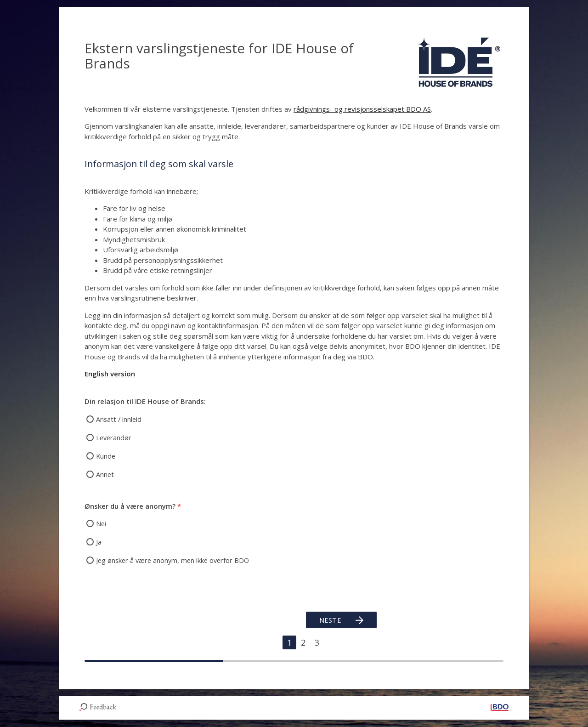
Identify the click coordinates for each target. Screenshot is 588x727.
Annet (105, 474)
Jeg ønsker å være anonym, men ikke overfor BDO (175, 560)
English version (110, 374)
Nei (101, 523)
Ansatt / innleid (119, 419)
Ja (99, 542)
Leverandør (114, 437)
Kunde (106, 456)
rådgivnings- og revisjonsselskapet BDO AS (362, 109)
